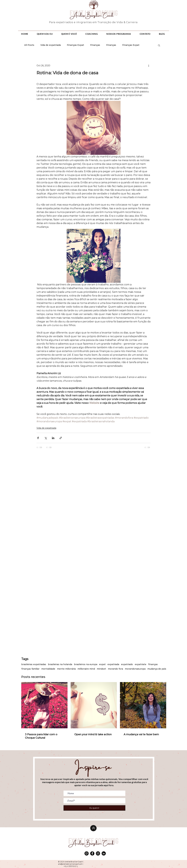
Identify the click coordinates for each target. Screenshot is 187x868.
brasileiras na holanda (60, 664)
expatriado (127, 664)
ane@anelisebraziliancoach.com (70, 864)
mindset (101, 669)
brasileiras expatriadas (34, 664)
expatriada (113, 664)
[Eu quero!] (94, 808)
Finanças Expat (75, 45)
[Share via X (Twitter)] (46, 438)
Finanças (95, 45)
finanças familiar (30, 669)
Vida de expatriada (51, 45)
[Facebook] (92, 853)
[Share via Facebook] (38, 438)
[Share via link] (61, 438)
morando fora (115, 669)
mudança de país (157, 669)
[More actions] (149, 66)
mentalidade (48, 669)
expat (102, 664)
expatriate (141, 664)
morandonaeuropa (135, 669)
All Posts (29, 45)
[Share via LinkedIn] (53, 438)
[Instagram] (98, 853)
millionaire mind (86, 669)
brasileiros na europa (86, 664)
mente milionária (66, 669)
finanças (153, 664)
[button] (159, 45)
